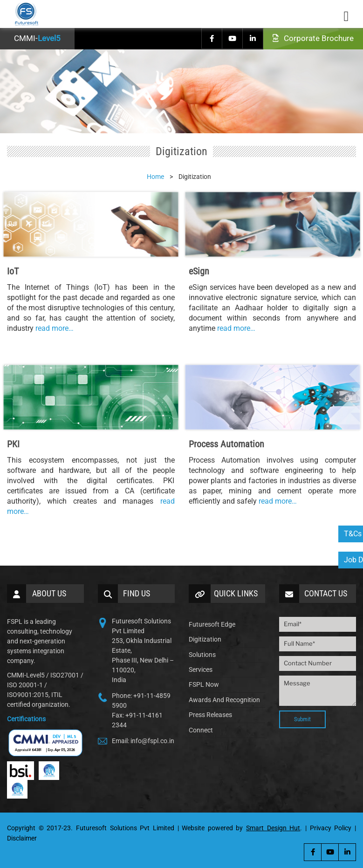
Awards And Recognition (224, 700)
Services (201, 670)
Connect (201, 730)
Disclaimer (22, 838)
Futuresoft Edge (212, 624)
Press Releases (210, 715)
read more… (55, 328)
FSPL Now (204, 684)
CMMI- (37, 38)
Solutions (202, 655)
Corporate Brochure (313, 38)
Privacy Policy (331, 828)
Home (155, 177)
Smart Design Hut (273, 828)
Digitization (205, 639)
